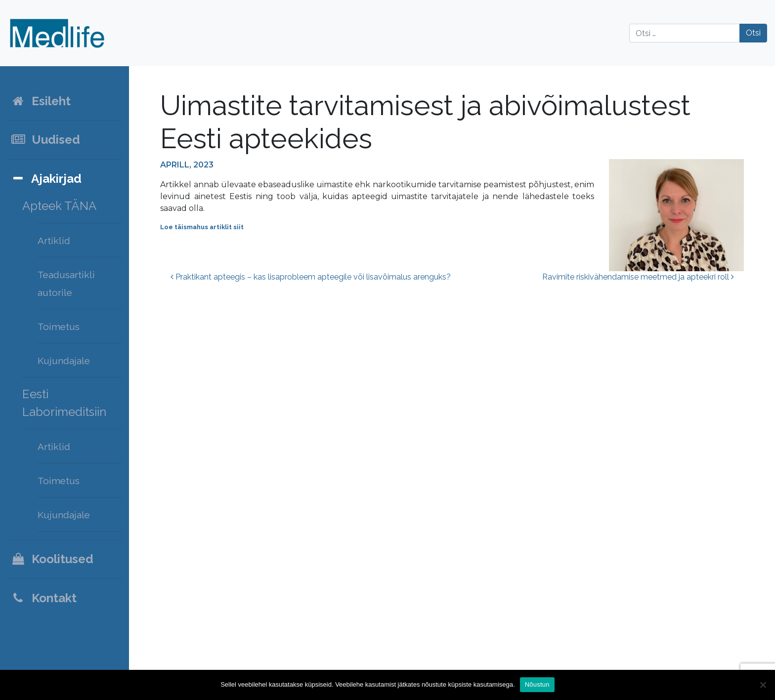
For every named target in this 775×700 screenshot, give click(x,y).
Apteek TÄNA (59, 206)
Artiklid (54, 241)
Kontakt (43, 598)
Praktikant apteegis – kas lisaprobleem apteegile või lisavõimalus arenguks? (311, 277)
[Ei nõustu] (763, 685)
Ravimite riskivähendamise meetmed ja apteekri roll (638, 277)
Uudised (45, 140)
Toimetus (59, 327)
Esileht (41, 101)
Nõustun (537, 684)
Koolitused (52, 559)
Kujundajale (64, 361)
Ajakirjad (46, 179)
